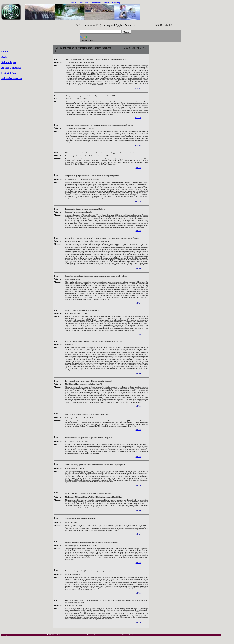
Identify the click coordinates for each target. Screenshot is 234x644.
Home (4, 52)
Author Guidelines (11, 68)
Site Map (116, 3)
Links (106, 3)
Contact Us (95, 3)
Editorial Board (10, 73)
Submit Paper (9, 62)
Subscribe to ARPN (12, 78)
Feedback (83, 3)
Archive (6, 57)
